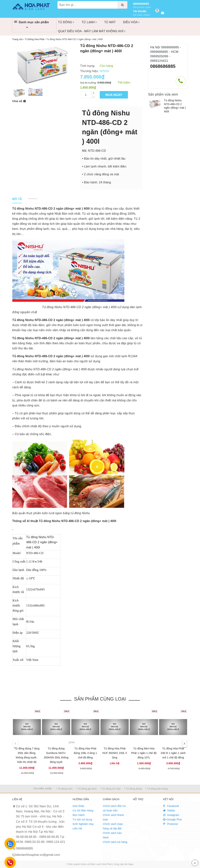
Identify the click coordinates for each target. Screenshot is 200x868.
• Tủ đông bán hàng (157, 789)
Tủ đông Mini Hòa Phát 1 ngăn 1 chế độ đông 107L (144, 753)
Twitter (169, 810)
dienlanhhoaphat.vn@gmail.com (38, 855)
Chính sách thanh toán (113, 817)
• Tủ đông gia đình (86, 789)
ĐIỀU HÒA (131, 22)
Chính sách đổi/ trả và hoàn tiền (114, 808)
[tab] (17, 199)
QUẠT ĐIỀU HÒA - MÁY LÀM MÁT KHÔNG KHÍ (92, 31)
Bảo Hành (79, 815)
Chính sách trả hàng (115, 842)
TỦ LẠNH (89, 22)
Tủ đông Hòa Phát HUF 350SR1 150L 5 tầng (115, 753)
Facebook (171, 806)
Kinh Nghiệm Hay (83, 824)
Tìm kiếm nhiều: (43, 788)
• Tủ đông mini (64, 789)
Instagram (171, 815)
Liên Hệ (77, 828)
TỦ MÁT (110, 22)
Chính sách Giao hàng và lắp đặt (113, 826)
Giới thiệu (79, 806)
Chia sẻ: (18, 101)
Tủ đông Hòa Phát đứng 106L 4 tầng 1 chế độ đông (85, 753)
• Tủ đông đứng (133, 789)
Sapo (131, 864)
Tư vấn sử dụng (82, 819)
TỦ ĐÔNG (66, 22)
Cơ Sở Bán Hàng (83, 810)
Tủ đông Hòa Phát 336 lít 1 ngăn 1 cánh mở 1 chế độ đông (173, 753)
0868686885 (141, 4)
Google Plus (173, 819)
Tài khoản (140, 11)
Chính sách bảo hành (112, 835)
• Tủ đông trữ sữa (111, 789)
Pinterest (171, 824)
